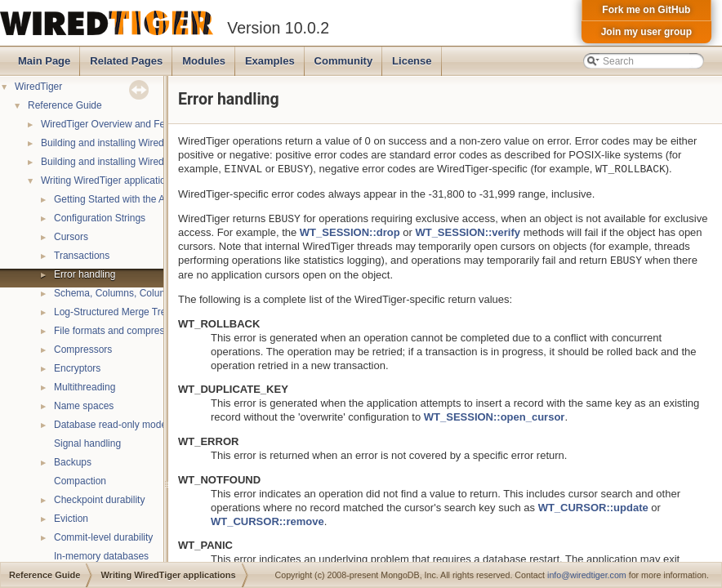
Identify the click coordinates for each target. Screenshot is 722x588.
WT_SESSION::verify (468, 232)
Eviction (71, 519)
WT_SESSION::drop (350, 232)
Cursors (71, 237)
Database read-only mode (110, 425)
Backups (73, 462)
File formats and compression (118, 331)
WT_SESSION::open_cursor (495, 417)
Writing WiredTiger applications (108, 180)
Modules (204, 61)
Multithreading (85, 387)
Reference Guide (65, 105)
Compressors (83, 350)
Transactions (82, 256)
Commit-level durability (103, 537)
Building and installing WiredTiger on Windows (141, 162)
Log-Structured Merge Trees (115, 312)
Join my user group (646, 32)
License (412, 61)
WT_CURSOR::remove (267, 521)
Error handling (85, 274)
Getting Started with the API (114, 199)
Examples (270, 61)
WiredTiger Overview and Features (117, 124)
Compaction (80, 481)
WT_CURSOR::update (593, 508)
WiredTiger (38, 87)
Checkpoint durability (99, 500)
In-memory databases (101, 556)
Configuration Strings (100, 218)
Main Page (44, 61)
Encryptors (77, 368)
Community (344, 61)
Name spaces (84, 406)
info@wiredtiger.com (587, 575)
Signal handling (87, 443)
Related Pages (126, 61)
